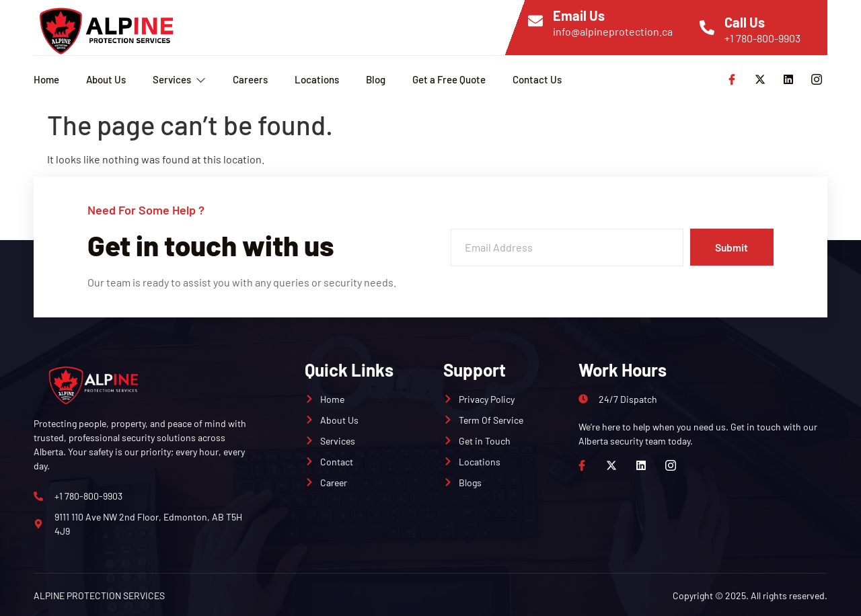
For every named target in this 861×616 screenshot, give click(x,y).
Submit (730, 247)
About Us (106, 79)
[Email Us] (535, 21)
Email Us (579, 15)
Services (179, 79)
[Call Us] (707, 28)
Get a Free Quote (449, 79)
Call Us (745, 22)
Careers (250, 79)
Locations (317, 79)
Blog (376, 79)
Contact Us (537, 79)
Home (46, 79)
